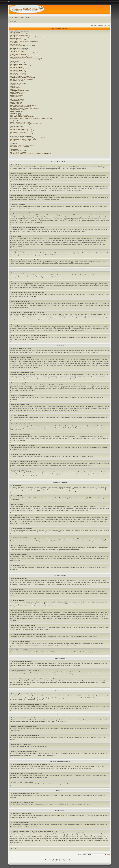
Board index (13, 22)
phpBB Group (60, 815)
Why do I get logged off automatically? (20, 36)
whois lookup (37, 835)
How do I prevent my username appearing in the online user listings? (29, 37)
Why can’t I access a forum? (18, 72)
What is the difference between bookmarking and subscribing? (27, 138)
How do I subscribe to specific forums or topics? (23, 139)
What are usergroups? (16, 104)
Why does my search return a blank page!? (22, 131)
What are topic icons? (16, 97)
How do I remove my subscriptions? (20, 141)
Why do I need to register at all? (19, 34)
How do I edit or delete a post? (18, 64)
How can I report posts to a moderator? (21, 76)
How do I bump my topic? (17, 81)
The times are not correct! (17, 51)
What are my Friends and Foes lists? (20, 122)
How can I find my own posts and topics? (21, 134)
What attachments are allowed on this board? (22, 145)
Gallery (28, 17)
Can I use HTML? (15, 86)
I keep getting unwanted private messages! (22, 117)
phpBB (53, 860)
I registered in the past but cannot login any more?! (24, 41)
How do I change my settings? (18, 50)
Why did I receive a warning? (18, 75)
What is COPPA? (15, 43)
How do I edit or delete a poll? (18, 70)
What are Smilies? (15, 88)
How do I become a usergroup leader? (21, 107)
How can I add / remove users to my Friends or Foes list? (26, 124)
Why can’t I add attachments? (18, 73)
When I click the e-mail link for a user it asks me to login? (26, 59)
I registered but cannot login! (18, 40)
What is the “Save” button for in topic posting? (23, 78)
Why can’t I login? (15, 33)
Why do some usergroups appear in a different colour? (25, 108)
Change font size (10, 2)
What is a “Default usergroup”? (18, 110)
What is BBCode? (15, 85)
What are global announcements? (19, 91)
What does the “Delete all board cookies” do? (22, 46)
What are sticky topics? (16, 94)
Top (11, 170)
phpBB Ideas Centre (91, 824)
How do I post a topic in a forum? (19, 63)
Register (17, 17)
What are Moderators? (16, 102)
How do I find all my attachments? (19, 147)
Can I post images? (15, 89)
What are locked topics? (16, 95)
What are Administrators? (17, 101)
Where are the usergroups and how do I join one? (24, 105)
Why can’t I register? (15, 44)
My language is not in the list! (18, 54)
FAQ (12, 17)
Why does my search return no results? (21, 129)
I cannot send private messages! (19, 115)
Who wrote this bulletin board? (18, 151)
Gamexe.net (68, 861)
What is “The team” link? (17, 111)
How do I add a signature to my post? (20, 66)
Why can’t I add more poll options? (19, 69)
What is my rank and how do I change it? (21, 57)
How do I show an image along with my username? (24, 56)
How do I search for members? (18, 132)
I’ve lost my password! (16, 38)
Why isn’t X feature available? (18, 152)
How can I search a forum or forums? (20, 128)
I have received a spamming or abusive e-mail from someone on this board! (31, 118)
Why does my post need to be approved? (21, 79)
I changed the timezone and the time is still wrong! (24, 53)
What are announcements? (17, 92)
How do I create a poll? (16, 67)
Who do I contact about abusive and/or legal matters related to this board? (31, 154)
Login (23, 17)
